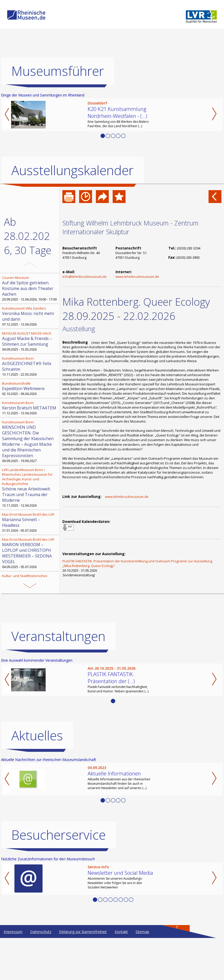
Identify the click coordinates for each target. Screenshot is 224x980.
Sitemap (142, 974)
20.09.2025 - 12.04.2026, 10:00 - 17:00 (30, 288)
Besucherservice (59, 877)
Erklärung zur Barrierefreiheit (83, 974)
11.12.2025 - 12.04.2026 (30, 408)
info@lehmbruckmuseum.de (85, 277)
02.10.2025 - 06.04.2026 (30, 388)
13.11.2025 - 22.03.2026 (30, 366)
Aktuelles (37, 777)
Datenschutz (41, 974)
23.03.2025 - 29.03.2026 (30, 589)
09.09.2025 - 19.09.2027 (30, 441)
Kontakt (121, 974)
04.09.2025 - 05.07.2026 (30, 553)
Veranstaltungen (58, 678)
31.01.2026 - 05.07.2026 (30, 522)
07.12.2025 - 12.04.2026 (30, 316)
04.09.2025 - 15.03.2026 (30, 341)
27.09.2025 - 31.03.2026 (30, 619)
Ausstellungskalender (72, 170)
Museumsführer (58, 71)
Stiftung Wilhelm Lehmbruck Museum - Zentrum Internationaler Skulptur (130, 227)
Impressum (13, 974)
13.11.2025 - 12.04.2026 (30, 488)
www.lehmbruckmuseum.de (137, 277)
